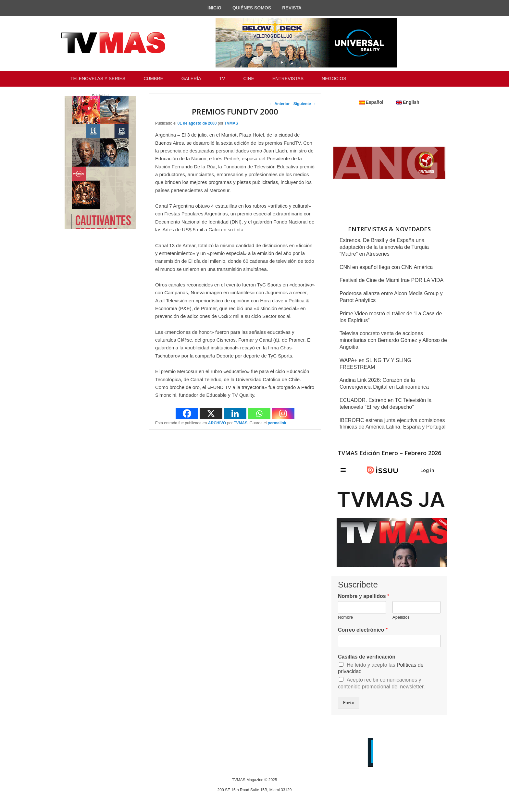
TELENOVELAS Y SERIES (98, 79)
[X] (211, 413)
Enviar (349, 703)
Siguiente (305, 104)
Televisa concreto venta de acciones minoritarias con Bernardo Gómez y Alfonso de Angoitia (393, 340)
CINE (248, 79)
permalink (277, 423)
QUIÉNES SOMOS (252, 8)
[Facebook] (187, 413)
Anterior (280, 104)
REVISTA (292, 8)
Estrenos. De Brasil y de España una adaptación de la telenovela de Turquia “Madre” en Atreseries (384, 247)
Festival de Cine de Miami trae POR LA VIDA (391, 280)
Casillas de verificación (367, 657)
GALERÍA (191, 79)
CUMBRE (153, 79)
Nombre (345, 617)
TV (222, 79)
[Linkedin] (235, 413)
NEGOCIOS (334, 79)
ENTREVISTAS (288, 79)
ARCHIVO (217, 423)
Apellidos (401, 617)
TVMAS (231, 123)
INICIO (214, 8)
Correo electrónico (363, 630)
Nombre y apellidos (364, 596)
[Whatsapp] (259, 413)
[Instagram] (283, 413)
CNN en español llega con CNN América (386, 267)
